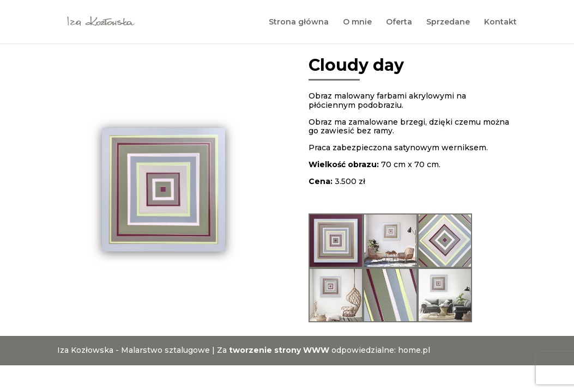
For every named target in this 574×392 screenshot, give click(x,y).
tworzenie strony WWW (279, 350)
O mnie (357, 22)
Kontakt (500, 22)
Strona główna (299, 22)
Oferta (399, 22)
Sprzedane (448, 22)
